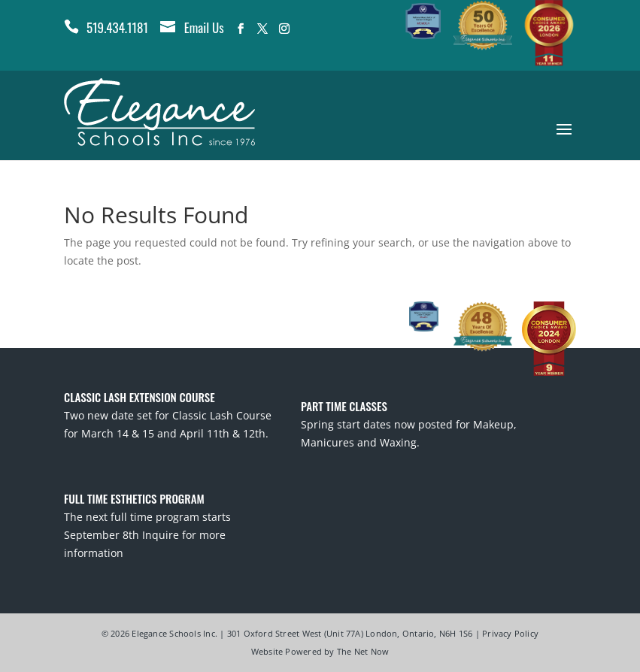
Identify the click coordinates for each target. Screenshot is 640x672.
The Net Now (363, 651)
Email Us (204, 27)
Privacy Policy (510, 633)
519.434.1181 (117, 27)
